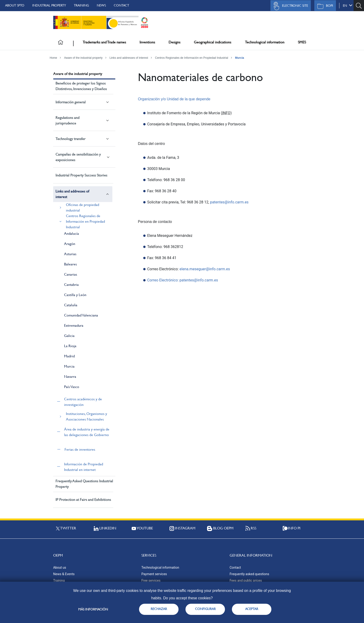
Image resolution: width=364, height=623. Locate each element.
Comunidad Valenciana (81, 315)
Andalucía (71, 233)
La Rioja (70, 346)
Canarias (71, 274)
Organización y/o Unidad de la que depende (174, 99)
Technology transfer (70, 139)
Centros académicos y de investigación (83, 402)
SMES (302, 42)
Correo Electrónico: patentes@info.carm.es (183, 280)
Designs (174, 42)
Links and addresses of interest (129, 58)
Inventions (147, 42)
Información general (71, 102)
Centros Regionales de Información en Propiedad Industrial (192, 58)
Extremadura (74, 325)
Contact (121, 5)
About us (60, 568)
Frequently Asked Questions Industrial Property (84, 484)
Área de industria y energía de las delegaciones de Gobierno (87, 432)
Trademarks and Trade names (104, 42)
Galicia (69, 336)
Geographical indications (213, 42)
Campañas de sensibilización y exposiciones (78, 157)
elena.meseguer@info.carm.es (205, 269)
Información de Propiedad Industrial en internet (84, 467)
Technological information (265, 42)
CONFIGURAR (205, 609)
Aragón (70, 244)
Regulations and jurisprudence (67, 120)
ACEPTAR (252, 609)
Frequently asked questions (249, 574)
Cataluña (71, 305)
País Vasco (72, 387)
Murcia (239, 58)
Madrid (69, 356)
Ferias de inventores (80, 449)
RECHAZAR (159, 609)
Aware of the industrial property (83, 58)
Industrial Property (49, 5)
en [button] (348, 5)
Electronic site (289, 6)
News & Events (64, 574)
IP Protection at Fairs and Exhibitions (83, 500)
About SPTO (15, 5)
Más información (93, 609)
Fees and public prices (246, 581)
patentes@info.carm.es (229, 202)
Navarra (70, 377)
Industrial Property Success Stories (81, 175)
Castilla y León (75, 295)
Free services (151, 581)
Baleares (70, 264)
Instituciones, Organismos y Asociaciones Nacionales (86, 416)
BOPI (324, 6)
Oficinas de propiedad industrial (83, 207)
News (101, 5)
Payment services (154, 574)
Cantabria (71, 285)
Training (81, 5)
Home (53, 58)
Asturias (70, 254)
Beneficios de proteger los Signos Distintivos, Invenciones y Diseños (81, 86)
